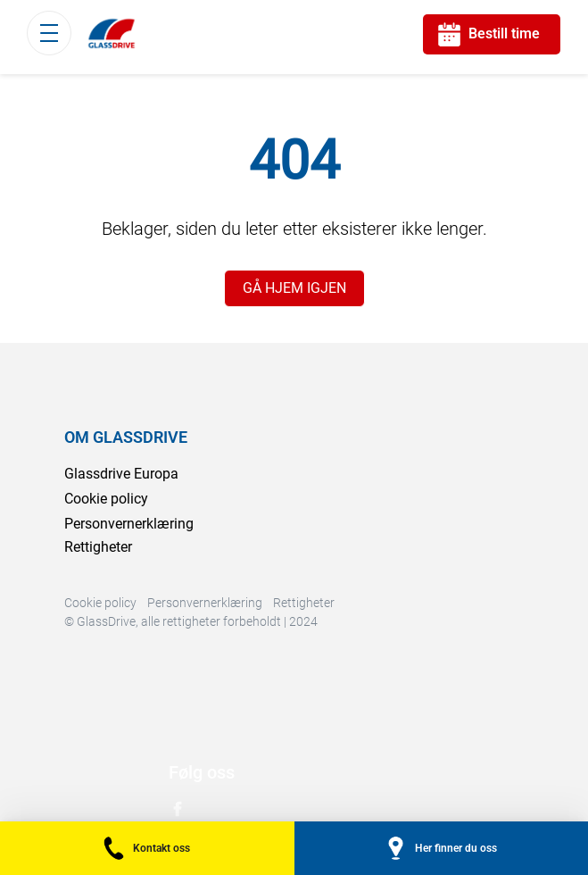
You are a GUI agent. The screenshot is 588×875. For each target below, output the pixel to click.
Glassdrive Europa (121, 474)
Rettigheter (98, 547)
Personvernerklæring (129, 524)
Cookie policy (106, 499)
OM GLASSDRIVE (126, 437)
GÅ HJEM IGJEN (294, 288)
